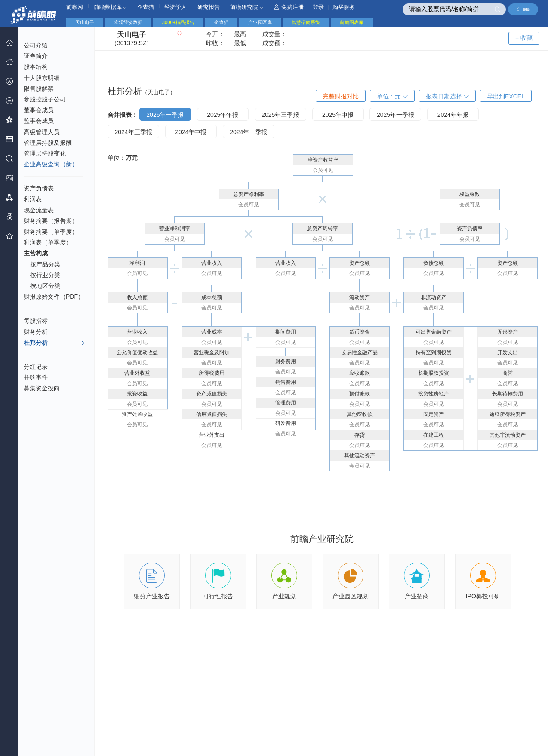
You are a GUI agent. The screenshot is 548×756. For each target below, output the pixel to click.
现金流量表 (39, 210)
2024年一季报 (248, 132)
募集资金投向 (42, 388)
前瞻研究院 (247, 7)
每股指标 (36, 321)
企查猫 (146, 7)
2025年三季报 (280, 115)
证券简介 (36, 56)
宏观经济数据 (128, 22)
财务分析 (36, 332)
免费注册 (289, 7)
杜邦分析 (54, 343)
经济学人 (175, 7)
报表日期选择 (447, 96)
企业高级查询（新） (51, 164)
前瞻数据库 (110, 7)
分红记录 (36, 367)
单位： (392, 96)
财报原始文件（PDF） (54, 297)
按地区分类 (45, 286)
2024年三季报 (133, 132)
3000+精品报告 (178, 22)
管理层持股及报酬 (48, 143)
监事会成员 (39, 121)
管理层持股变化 (45, 153)
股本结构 (36, 67)
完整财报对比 (341, 96)
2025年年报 (223, 115)
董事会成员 (39, 110)
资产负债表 (39, 188)
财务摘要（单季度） (51, 232)
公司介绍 (36, 45)
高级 (523, 9)
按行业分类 (45, 275)
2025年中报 (338, 115)
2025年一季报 (396, 115)
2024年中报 (191, 132)
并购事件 (36, 377)
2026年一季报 (165, 115)
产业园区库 (260, 22)
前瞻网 (75, 7)
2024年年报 (453, 115)
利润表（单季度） (48, 242)
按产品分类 (45, 264)
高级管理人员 (42, 132)
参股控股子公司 (45, 99)
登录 (318, 7)
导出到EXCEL (506, 96)
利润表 (33, 199)
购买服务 (344, 7)
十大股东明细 (42, 78)
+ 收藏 (524, 38)
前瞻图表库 (352, 22)
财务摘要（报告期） (51, 221)
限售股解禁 (39, 89)
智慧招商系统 (306, 22)
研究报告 (209, 7)
